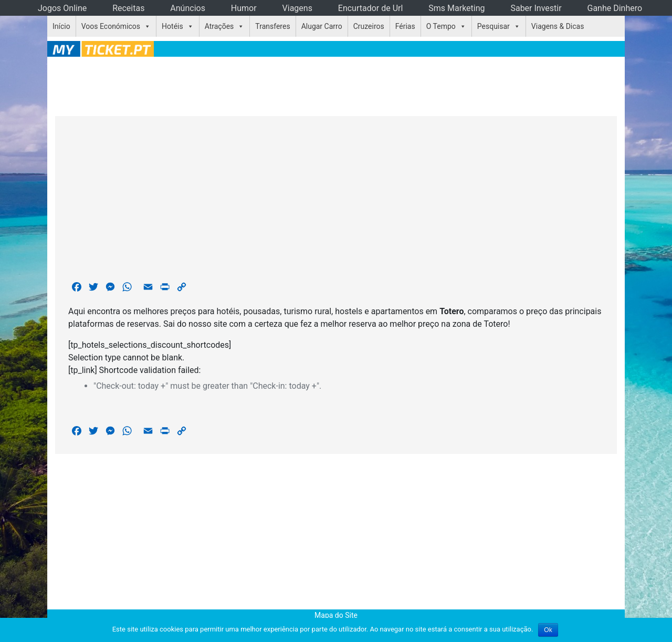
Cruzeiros (369, 26)
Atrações (219, 26)
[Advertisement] (336, 85)
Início (61, 26)
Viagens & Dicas (558, 26)
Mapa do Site (336, 615)
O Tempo (441, 26)
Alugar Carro (322, 26)
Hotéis (172, 26)
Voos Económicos (111, 26)
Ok (548, 630)
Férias (405, 26)
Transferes (272, 26)
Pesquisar (493, 26)
